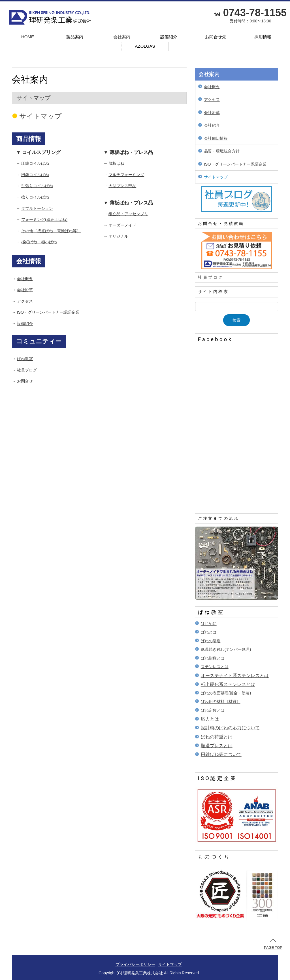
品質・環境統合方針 (222, 151)
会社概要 (25, 279)
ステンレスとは (215, 667)
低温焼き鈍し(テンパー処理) (226, 649)
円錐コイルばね (35, 175)
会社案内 (122, 37)
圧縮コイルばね (35, 163)
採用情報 (263, 37)
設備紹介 (169, 37)
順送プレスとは (217, 746)
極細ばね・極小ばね (39, 242)
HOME (28, 37)
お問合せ (25, 381)
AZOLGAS (145, 46)
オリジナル (118, 236)
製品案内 (75, 37)
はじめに (209, 624)
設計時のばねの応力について (230, 728)
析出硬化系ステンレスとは (228, 684)
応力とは (210, 719)
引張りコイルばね (37, 186)
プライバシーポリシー (135, 964)
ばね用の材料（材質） (221, 702)
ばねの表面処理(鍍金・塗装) (226, 693)
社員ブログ (27, 370)
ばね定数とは (213, 710)
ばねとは (209, 632)
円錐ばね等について (221, 754)
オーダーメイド (122, 225)
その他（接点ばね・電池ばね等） (51, 231)
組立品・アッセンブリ (128, 214)
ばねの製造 (211, 641)
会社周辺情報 (216, 138)
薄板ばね (116, 163)
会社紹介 (212, 125)
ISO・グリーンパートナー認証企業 (48, 312)
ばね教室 (25, 359)
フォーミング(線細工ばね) (44, 219)
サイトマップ (216, 177)
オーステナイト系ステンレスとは (235, 676)
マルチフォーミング (126, 175)
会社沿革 (25, 290)
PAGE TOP (273, 944)
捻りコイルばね (35, 197)
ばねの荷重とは (217, 737)
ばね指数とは (213, 658)
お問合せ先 (216, 37)
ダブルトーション (37, 208)
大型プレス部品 (122, 186)
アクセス (25, 301)
